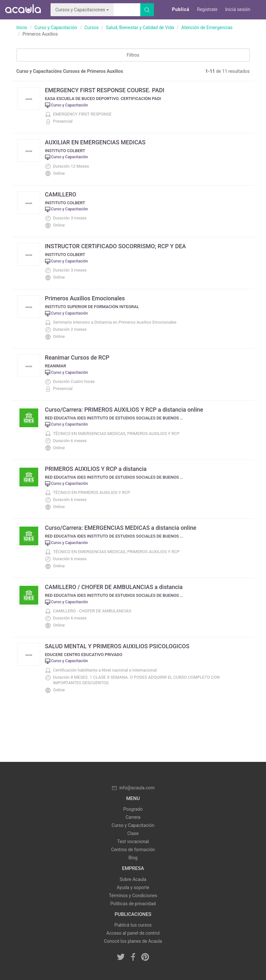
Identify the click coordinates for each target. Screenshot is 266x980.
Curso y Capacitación (56, 28)
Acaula (23, 10)
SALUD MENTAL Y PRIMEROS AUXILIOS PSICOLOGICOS (118, 646)
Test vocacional (133, 841)
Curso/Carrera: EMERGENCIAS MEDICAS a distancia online (122, 528)
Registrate (207, 9)
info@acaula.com (133, 788)
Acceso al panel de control (133, 933)
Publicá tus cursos (133, 925)
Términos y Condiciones (133, 896)
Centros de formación (133, 850)
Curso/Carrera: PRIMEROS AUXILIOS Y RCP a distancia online (125, 410)
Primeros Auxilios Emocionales (86, 298)
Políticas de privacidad (133, 904)
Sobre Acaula (133, 879)
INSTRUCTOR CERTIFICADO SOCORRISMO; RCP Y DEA (116, 246)
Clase (133, 833)
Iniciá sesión (238, 9)
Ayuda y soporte (133, 887)
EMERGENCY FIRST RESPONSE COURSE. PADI (105, 90)
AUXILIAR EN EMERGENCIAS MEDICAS (96, 142)
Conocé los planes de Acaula (133, 941)
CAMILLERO (61, 194)
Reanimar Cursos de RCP (78, 357)
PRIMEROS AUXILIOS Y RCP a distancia (97, 469)
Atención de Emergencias (207, 28)
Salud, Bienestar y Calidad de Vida (140, 28)
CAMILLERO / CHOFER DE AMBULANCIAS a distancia (115, 587)
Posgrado (133, 809)
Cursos (91, 28)
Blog (133, 858)
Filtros (133, 55)
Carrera (133, 817)
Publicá (181, 9)
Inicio (22, 28)
